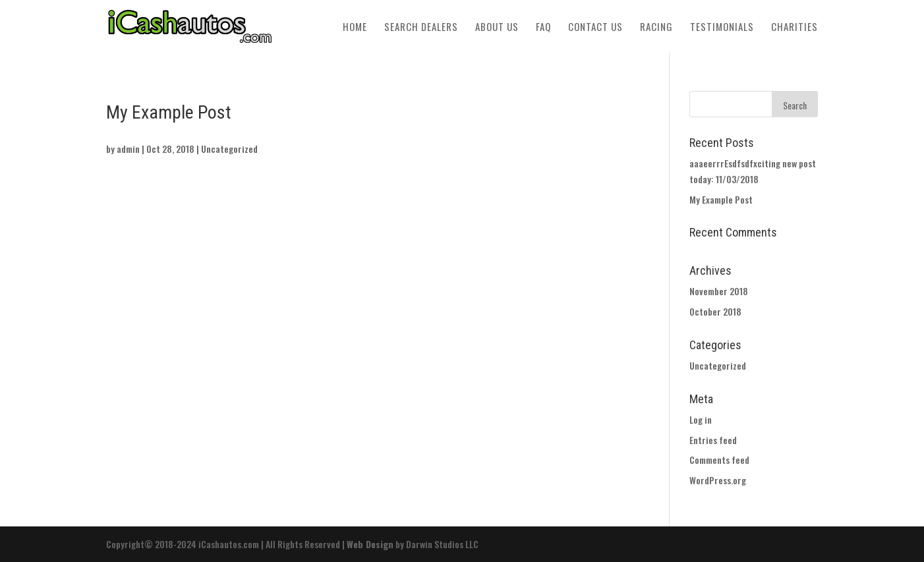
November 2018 (719, 291)
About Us (497, 28)
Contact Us (595, 28)
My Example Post (721, 199)
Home (355, 28)
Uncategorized (229, 149)
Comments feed (719, 460)
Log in (701, 419)
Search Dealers (421, 28)
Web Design (370, 544)
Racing (656, 28)
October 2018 (715, 311)
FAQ (543, 28)
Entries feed (713, 440)
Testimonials (722, 28)
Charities (794, 28)
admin (128, 149)
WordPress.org (718, 480)
